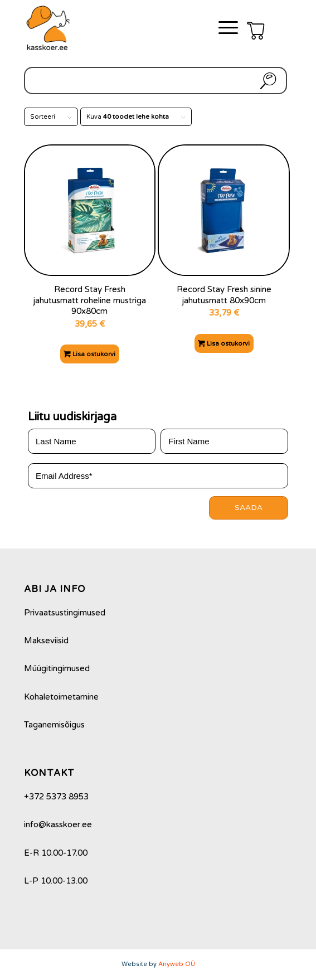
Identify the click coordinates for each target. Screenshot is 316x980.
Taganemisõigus (54, 725)
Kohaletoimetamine (61, 697)
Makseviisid (46, 641)
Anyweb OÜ (177, 964)
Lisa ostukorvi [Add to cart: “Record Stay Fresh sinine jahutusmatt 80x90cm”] (224, 344)
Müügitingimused (57, 668)
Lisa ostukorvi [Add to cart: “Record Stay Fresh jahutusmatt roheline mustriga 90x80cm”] (89, 354)
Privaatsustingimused (65, 613)
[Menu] (223, 28)
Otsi (266, 81)
